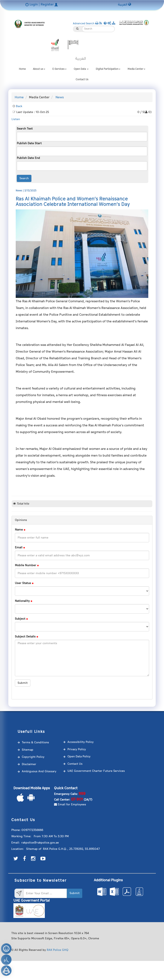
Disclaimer (29, 764)
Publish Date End (28, 158)
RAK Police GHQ (57, 950)
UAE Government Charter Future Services (96, 771)
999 (82, 794)
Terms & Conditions (35, 742)
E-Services (59, 69)
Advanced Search (84, 23)
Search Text (25, 129)
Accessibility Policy (81, 742)
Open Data (81, 69)
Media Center (136, 69)
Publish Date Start (29, 143)
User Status (24, 583)
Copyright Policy (33, 757)
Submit (23, 683)
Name (20, 530)
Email (20, 548)
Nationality (24, 601)
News (60, 97)
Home (22, 69)
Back (19, 106)
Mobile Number (27, 565)
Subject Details (26, 637)
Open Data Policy (79, 756)
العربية (125, 4)
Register (49, 4)
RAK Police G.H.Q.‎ (55, 849)
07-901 (77, 799)
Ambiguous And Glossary (39, 771)
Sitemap (28, 750)
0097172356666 (32, 830)
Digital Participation (108, 69)
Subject (21, 619)
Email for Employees (70, 804)
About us (39, 69)
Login (32, 4)
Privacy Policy (77, 749)
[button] (110, 23)
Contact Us (82, 80)
